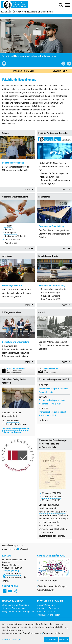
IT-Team (8, 226)
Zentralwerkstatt (12, 240)
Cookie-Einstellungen (12, 639)
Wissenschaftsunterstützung (15, 197)
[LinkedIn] (5, 591)
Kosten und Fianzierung (49, 608)
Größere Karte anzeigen (48, 580)
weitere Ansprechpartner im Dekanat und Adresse (15, 430)
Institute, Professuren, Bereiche (53, 133)
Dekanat (5, 133)
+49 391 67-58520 (12, 574)
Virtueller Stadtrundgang (14, 608)
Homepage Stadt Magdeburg (16, 605)
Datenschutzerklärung (53, 633)
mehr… (6, 581)
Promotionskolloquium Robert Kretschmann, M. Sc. (52, 414)
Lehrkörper (7, 256)
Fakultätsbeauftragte (48, 256)
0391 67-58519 (13, 421)
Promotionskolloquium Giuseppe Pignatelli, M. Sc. (53, 390)
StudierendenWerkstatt (15, 236)
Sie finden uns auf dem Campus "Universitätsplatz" (52, 588)
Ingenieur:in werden (23, 71)
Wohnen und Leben (47, 612)
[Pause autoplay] (4, 63)
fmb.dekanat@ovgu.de (14, 577)
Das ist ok (64, 639)
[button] (63, 64)
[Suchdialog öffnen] (61, 5)
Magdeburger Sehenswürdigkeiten (19, 612)
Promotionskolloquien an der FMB (54, 379)
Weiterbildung (11, 243)
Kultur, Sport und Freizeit (49, 615)
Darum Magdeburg (46, 605)
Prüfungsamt (10, 233)
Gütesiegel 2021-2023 (51, 497)
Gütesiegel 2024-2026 (51, 493)
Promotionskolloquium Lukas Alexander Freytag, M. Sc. (52, 402)
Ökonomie (9, 229)
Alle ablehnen (51, 639)
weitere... (44, 420)
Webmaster (23, 549)
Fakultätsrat (44, 197)
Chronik (42, 312)
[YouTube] (10, 591)
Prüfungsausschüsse (11, 312)
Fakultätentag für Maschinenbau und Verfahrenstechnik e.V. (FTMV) (52, 508)
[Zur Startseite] (22, 6)
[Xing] (16, 591)
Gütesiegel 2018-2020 (51, 500)
